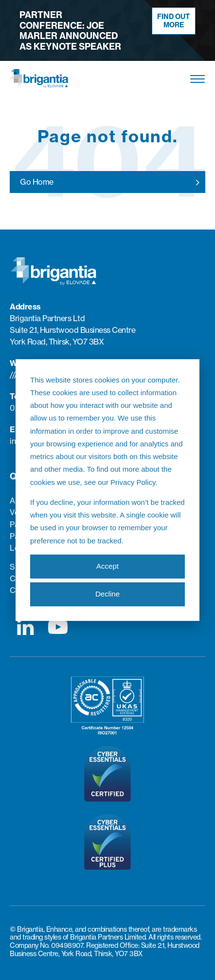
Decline (107, 594)
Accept (107, 567)
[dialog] (107, 490)
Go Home (37, 182)
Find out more (173, 21)
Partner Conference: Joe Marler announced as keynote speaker (70, 31)
